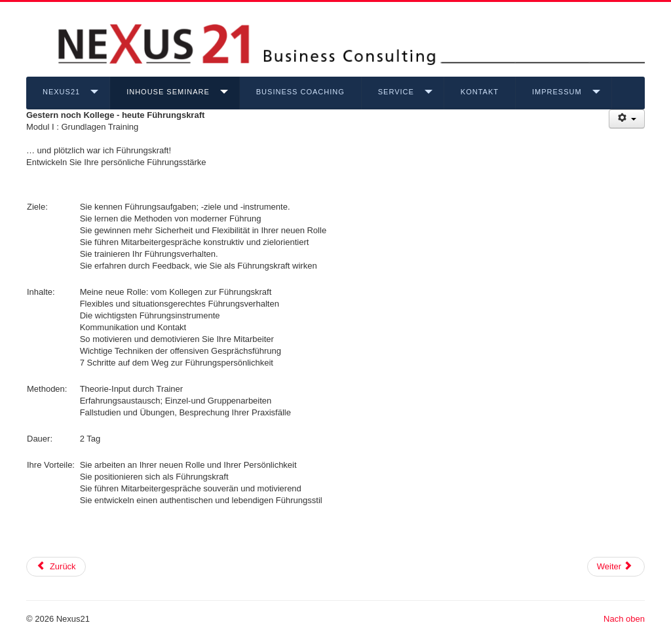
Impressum (557, 92)
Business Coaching (300, 92)
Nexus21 (61, 92)
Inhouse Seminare (168, 92)
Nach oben (624, 619)
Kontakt (480, 92)
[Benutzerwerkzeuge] (627, 119)
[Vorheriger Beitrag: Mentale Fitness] (56, 567)
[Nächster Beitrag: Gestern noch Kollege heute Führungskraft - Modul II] (616, 567)
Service (396, 92)
